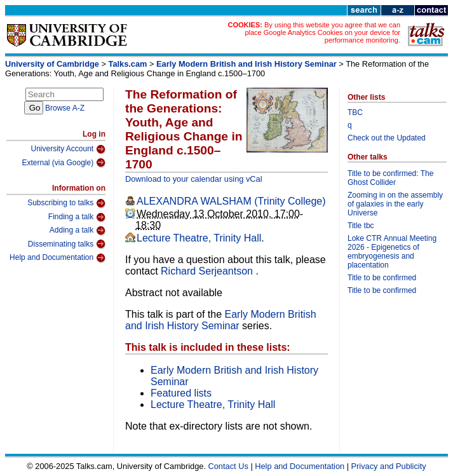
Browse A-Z (65, 108)
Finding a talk (77, 217)
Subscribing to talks (66, 203)
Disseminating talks (67, 244)
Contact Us (228, 466)
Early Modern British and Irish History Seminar (247, 64)
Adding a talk (78, 231)
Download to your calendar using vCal (194, 179)
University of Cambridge (52, 64)
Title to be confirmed (382, 278)
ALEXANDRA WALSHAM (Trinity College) (231, 201)
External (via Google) (64, 163)
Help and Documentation (57, 258)
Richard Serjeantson (208, 271)
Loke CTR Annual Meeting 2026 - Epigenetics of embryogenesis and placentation (392, 252)
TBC (355, 112)
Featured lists (181, 393)
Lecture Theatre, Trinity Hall (199, 238)
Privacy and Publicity (389, 466)
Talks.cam (128, 64)
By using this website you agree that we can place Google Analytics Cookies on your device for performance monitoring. (322, 32)
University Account (68, 149)
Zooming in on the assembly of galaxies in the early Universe (395, 204)
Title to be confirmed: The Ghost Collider (390, 178)
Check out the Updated (387, 138)
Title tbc (361, 226)
